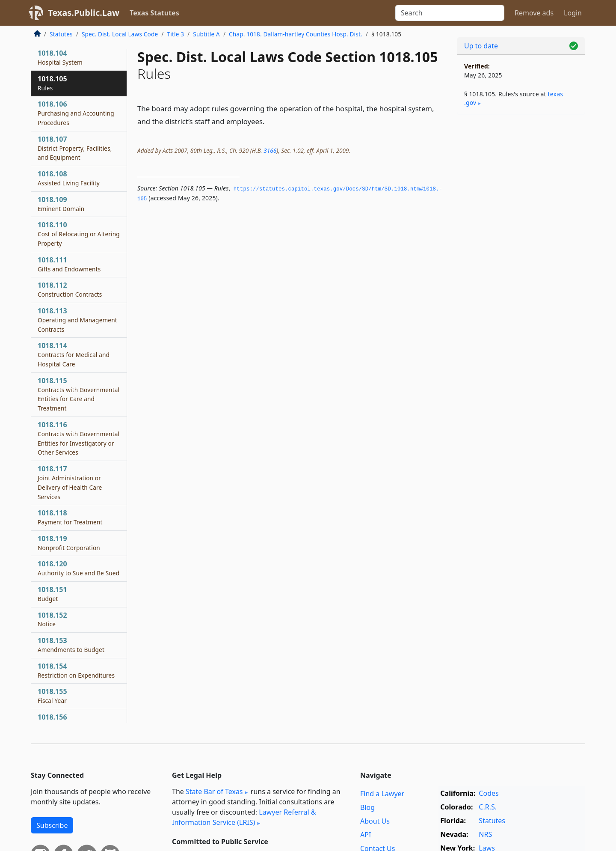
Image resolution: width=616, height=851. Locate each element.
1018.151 (52, 594)
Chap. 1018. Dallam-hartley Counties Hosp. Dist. (296, 34)
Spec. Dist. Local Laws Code (120, 34)
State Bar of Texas (214, 791)
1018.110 (79, 234)
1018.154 (76, 670)
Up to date (481, 46)
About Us (375, 821)
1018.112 (70, 289)
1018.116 (78, 438)
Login (573, 13)
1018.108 (69, 178)
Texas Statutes (154, 13)
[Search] (450, 13)
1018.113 (77, 320)
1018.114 (74, 354)
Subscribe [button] (52, 825)
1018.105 (52, 83)
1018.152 (52, 619)
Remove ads (534, 13)
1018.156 (56, 721)
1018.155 (52, 696)
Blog (367, 807)
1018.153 (71, 645)
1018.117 (70, 482)
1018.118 (70, 517)
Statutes (61, 34)
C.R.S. (488, 807)
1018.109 (61, 204)
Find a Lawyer (382, 794)
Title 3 (176, 34)
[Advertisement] (521, 255)
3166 (270, 150)
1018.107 (75, 148)
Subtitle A (206, 34)
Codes (489, 793)
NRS (485, 834)
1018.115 (78, 394)
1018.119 (69, 543)
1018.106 (76, 113)
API (366, 835)
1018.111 (69, 264)
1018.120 (78, 568)
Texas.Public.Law (84, 13)
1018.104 (60, 57)
